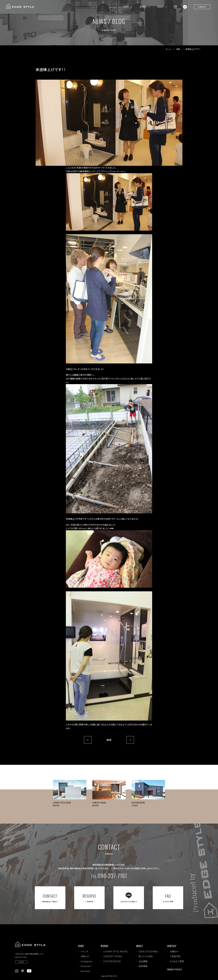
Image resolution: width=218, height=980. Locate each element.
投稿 (178, 49)
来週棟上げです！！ (193, 49)
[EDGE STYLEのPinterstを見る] (23, 970)
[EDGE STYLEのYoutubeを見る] (29, 970)
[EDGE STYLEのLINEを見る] (185, 7)
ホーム (168, 49)
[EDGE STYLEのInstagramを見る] (175, 7)
